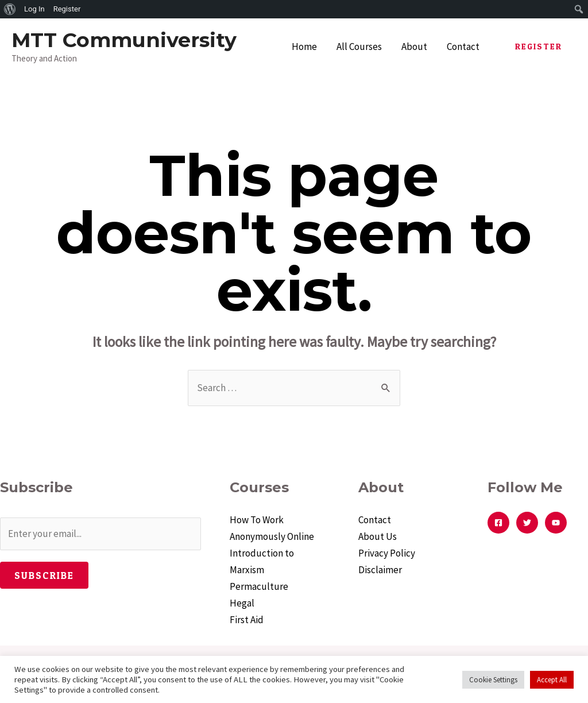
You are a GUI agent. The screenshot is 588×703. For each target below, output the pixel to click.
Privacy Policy (387, 553)
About (414, 47)
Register (67, 9)
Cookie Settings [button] (493, 680)
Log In (34, 9)
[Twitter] (527, 523)
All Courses (359, 47)
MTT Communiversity (124, 40)
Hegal (242, 603)
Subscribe (44, 575)
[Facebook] (498, 523)
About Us (378, 536)
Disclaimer (380, 570)
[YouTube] (556, 523)
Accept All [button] (552, 680)
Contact (463, 47)
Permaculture (259, 586)
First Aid (247, 620)
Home (304, 47)
